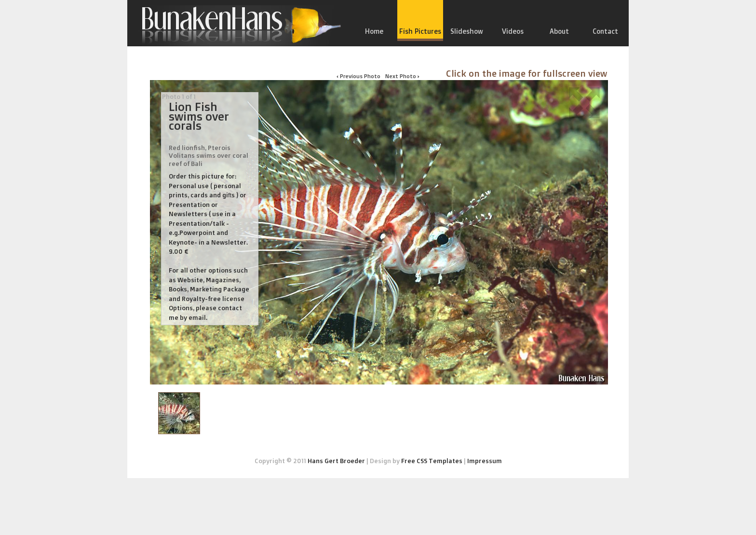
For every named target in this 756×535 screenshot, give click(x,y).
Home (374, 31)
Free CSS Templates (432, 461)
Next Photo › (402, 76)
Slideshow (467, 31)
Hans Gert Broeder (336, 461)
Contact (605, 31)
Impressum (485, 461)
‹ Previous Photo (358, 76)
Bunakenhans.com (236, 26)
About (559, 31)
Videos (513, 31)
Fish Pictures (420, 31)
